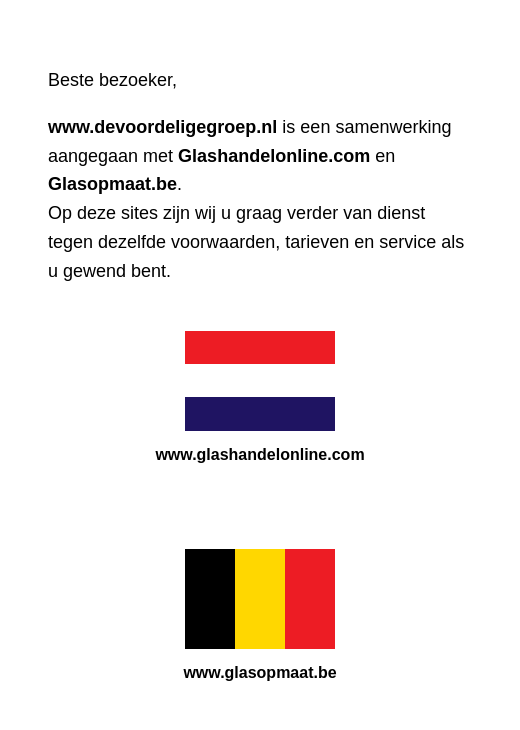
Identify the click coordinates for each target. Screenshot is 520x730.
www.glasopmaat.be (259, 672)
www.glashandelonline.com (259, 454)
